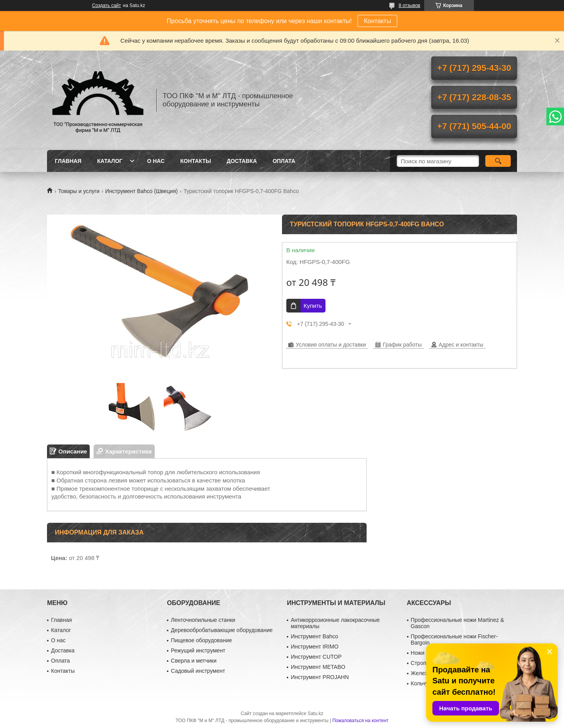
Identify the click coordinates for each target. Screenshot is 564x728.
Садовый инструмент (198, 671)
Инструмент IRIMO (315, 647)
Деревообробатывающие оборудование (222, 630)
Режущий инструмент (198, 650)
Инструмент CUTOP (316, 657)
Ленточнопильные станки (203, 620)
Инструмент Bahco (314, 636)
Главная (68, 161)
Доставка (242, 161)
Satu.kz (315, 714)
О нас (156, 161)
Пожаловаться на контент (360, 721)
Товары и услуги (79, 191)
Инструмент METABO (318, 667)
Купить (313, 306)
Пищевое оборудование (201, 640)
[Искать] (498, 161)
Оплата (284, 161)
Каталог (110, 161)
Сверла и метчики (193, 661)
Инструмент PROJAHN (320, 677)
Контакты (377, 21)
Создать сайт (107, 5)
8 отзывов (409, 5)
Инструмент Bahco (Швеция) (142, 191)
